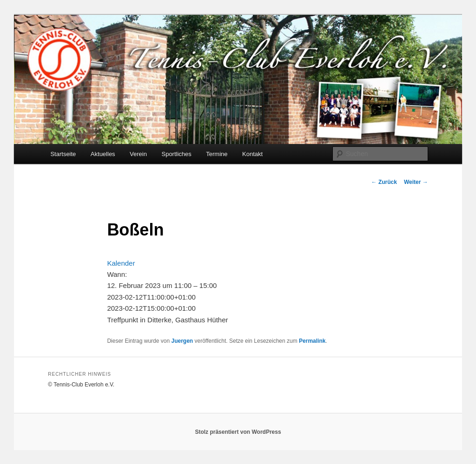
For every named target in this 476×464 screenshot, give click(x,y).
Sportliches (176, 154)
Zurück (384, 182)
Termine (217, 154)
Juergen (182, 341)
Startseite (63, 154)
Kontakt (252, 154)
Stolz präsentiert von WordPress (238, 432)
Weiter (416, 182)
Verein (138, 154)
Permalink (312, 341)
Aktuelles (103, 154)
